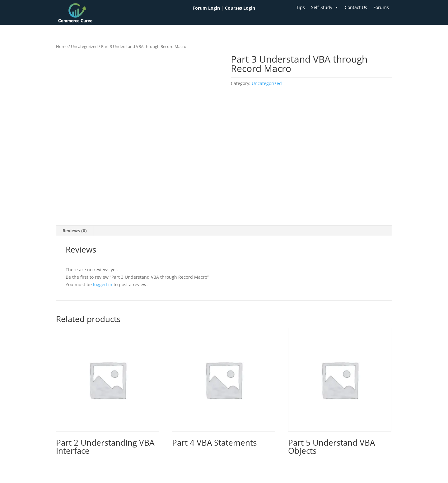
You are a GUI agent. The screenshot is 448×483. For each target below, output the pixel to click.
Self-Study (325, 7)
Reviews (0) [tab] (75, 231)
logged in (103, 284)
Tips (301, 7)
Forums (381, 7)
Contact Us (356, 7)
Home (62, 46)
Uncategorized (84, 46)
